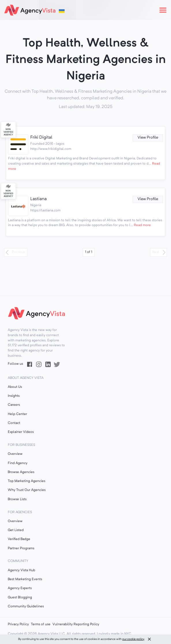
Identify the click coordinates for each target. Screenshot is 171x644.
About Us (15, 387)
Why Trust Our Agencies (27, 490)
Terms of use (41, 624)
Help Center (17, 414)
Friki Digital (41, 138)
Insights (14, 396)
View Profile (148, 138)
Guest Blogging (20, 598)
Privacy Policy (18, 624)
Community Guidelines (26, 606)
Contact (14, 423)
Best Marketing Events (25, 579)
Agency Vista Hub (21, 570)
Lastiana (38, 199)
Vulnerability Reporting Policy (76, 624)
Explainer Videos (21, 432)
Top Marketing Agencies (27, 481)
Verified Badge (19, 539)
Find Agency (18, 463)
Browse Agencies (21, 472)
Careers (14, 405)
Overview (15, 454)
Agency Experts (20, 588)
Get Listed (16, 530)
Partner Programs (21, 548)
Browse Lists (17, 499)
